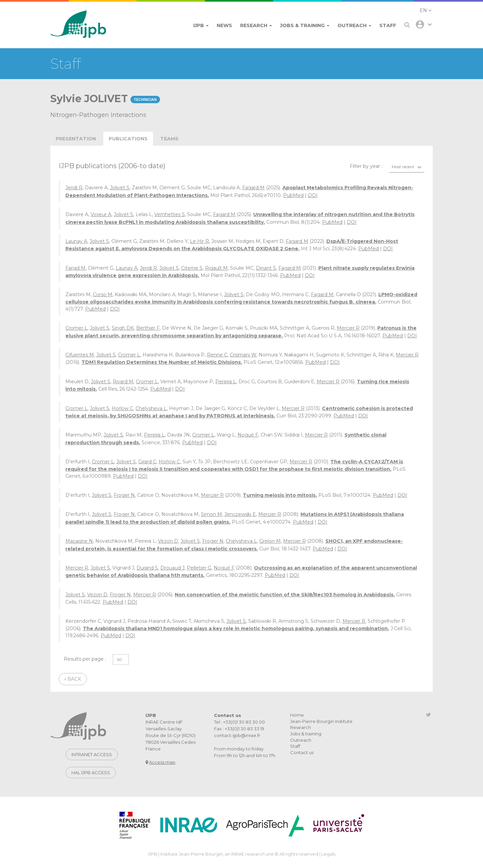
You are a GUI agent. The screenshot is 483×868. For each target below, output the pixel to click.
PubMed (293, 195)
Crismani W (243, 355)
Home (297, 715)
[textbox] (407, 167)
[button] (425, 10)
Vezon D (168, 541)
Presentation (76, 139)
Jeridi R (74, 188)
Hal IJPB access (91, 773)
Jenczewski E (240, 514)
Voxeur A (101, 214)
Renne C (217, 355)
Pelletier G (199, 568)
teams (169, 139)
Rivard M (123, 382)
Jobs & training (306, 734)
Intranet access (92, 754)
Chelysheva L (151, 408)
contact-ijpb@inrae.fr (237, 735)
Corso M (103, 294)
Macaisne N (79, 541)
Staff (295, 746)
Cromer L (76, 328)
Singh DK (123, 328)
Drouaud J (172, 568)
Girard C (147, 462)
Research (301, 727)
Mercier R (348, 328)
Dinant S (266, 268)
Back (73, 679)
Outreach (301, 740)
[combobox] (407, 167)
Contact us (302, 752)
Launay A (76, 241)
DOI (313, 195)
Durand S (147, 568)
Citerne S (192, 268)
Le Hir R (199, 241)
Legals (328, 854)
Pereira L (226, 382)
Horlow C (122, 408)
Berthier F (148, 328)
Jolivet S (120, 188)
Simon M (211, 514)
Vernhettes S (170, 214)
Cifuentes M (80, 355)
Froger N (124, 495)
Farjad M (75, 268)
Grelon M (270, 541)
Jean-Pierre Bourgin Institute (321, 721)
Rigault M (216, 268)
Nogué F (248, 435)
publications (128, 139)
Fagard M (253, 188)
